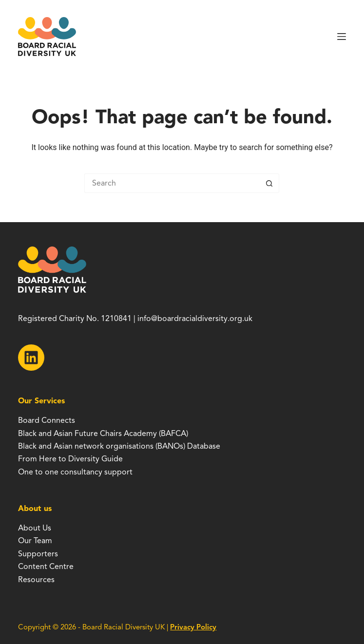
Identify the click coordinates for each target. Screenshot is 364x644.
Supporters (38, 554)
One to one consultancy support (75, 472)
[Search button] (269, 183)
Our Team (35, 541)
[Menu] (342, 37)
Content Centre (46, 567)
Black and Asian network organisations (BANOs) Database (119, 446)
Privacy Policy (193, 627)
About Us (35, 528)
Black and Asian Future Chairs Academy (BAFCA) (103, 434)
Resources (36, 580)
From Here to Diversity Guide (70, 459)
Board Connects (47, 420)
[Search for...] (172, 183)
